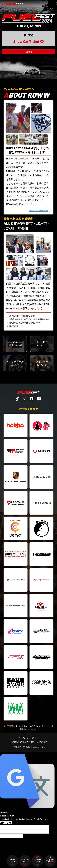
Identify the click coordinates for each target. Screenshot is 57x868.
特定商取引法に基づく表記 (22, 742)
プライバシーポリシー (29, 738)
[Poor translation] (9, 823)
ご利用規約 (42, 742)
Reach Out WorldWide (38, 211)
